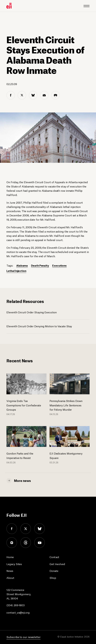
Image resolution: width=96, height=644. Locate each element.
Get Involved (57, 564)
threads (26, 543)
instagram (12, 543)
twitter (26, 529)
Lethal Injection (16, 271)
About (10, 578)
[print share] (55, 95)
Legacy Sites (14, 564)
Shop (53, 578)
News (10, 571)
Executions (59, 265)
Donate (54, 571)
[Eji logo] (9, 6)
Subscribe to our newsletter (23, 637)
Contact (54, 557)
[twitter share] (22, 95)
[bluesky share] (33, 95)
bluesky (40, 529)
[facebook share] (11, 95)
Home (10, 557)
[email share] (44, 95)
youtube (40, 543)
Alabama (22, 265)
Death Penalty (40, 265)
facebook (12, 529)
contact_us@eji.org (18, 612)
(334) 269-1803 (16, 605)
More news (22, 480)
